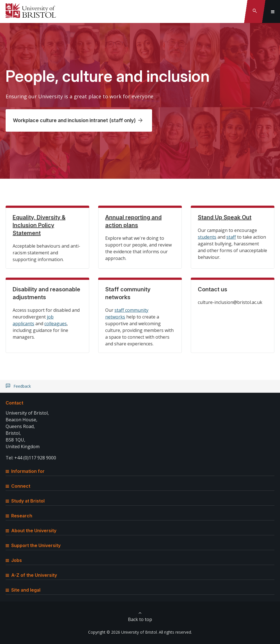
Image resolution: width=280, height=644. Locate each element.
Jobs (14, 560)
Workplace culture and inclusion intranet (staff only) (74, 120)
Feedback (22, 386)
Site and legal (23, 590)
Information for (25, 471)
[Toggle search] (255, 11)
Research (19, 516)
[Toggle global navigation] (273, 11)
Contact (14, 403)
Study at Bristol (25, 501)
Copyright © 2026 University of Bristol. (123, 632)
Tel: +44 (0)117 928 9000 (31, 458)
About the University (31, 531)
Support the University (33, 545)
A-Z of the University (31, 575)
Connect (18, 486)
